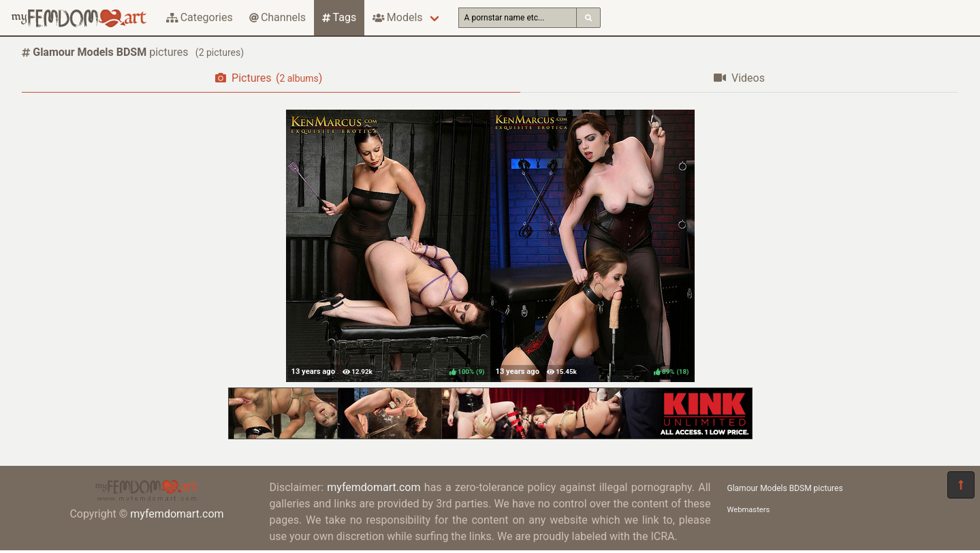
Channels (278, 17)
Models (397, 17)
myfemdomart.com (177, 514)
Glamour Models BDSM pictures (785, 488)
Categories (200, 17)
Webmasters (749, 510)
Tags (339, 17)
